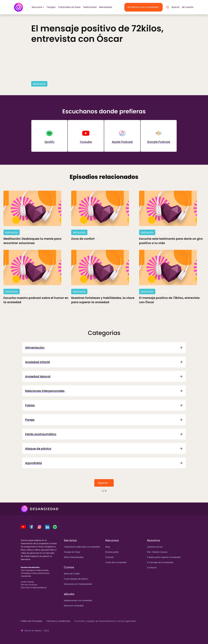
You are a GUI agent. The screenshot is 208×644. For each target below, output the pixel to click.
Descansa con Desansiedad (78, 584)
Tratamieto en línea (69, 7)
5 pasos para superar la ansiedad (164, 557)
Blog (108, 547)
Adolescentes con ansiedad (78, 600)
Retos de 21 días (72, 574)
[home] (18, 7)
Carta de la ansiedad (116, 562)
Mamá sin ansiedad (74, 606)
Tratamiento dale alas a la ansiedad (82, 547)
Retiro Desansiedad (74, 557)
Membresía (106, 7)
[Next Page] (104, 483)
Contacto (152, 568)
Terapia (51, 7)
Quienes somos (155, 547)
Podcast (109, 557)
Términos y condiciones (58, 621)
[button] (37, 7)
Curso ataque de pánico (76, 579)
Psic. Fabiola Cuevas (157, 552)
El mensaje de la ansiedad (160, 562)
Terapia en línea (72, 552)
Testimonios (90, 7)
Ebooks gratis (112, 552)
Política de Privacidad (31, 621)
